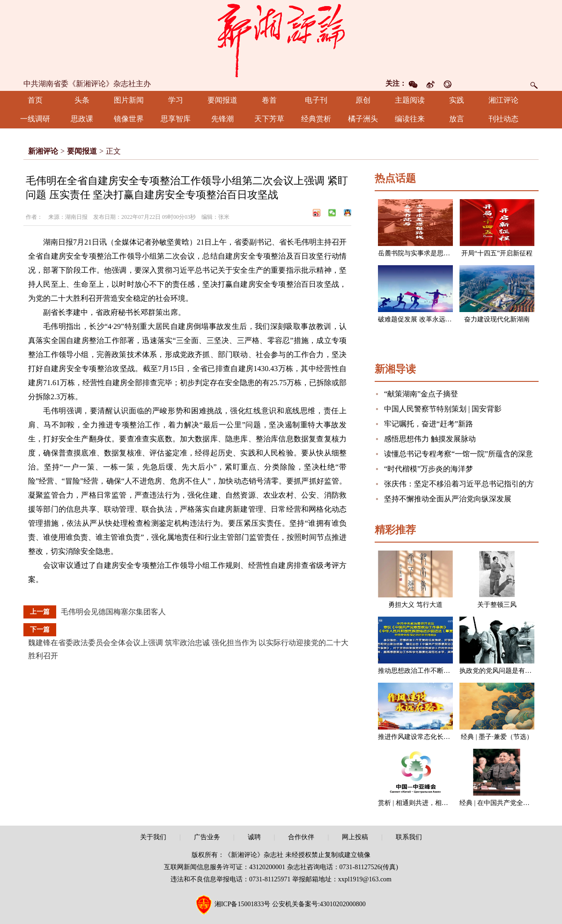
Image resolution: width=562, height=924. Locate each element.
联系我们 (409, 837)
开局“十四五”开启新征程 (497, 253)
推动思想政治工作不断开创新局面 (427, 671)
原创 (363, 100)
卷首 (269, 100)
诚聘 (254, 837)
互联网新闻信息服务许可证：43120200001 (225, 867)
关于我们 (153, 837)
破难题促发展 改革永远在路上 (421, 319)
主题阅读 (410, 100)
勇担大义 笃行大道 (415, 605)
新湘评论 (43, 151)
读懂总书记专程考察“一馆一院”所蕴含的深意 (458, 454)
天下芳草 (269, 119)
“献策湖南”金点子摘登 (421, 394)
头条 (82, 100)
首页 (35, 100)
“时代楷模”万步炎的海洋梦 (429, 469)
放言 (457, 119)
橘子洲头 (363, 119)
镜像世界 (129, 119)
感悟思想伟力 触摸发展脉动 (430, 439)
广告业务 (207, 837)
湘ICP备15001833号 (243, 904)
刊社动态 (503, 119)
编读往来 (410, 119)
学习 (176, 100)
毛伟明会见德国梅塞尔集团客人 (113, 612)
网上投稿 (355, 837)
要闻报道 (222, 100)
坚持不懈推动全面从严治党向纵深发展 (448, 499)
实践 (457, 100)
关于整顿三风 (497, 605)
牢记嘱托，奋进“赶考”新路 (429, 424)
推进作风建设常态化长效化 (417, 737)
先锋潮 (222, 119)
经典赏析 (316, 119)
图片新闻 (129, 100)
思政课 (82, 119)
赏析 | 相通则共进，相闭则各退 (423, 803)
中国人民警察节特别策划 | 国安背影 (443, 409)
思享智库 (176, 119)
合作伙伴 (301, 837)
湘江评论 (503, 100)
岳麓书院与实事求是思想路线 (421, 253)
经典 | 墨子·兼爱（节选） (497, 737)
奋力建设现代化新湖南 (497, 319)
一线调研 (35, 119)
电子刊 (316, 100)
